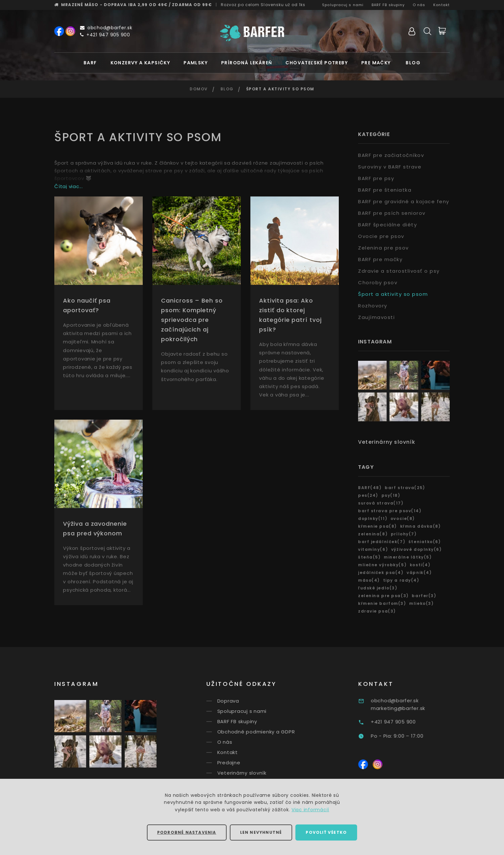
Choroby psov (378, 282)
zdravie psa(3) (377, 611)
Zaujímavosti (376, 317)
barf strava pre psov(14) (390, 511)
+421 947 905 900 (105, 35)
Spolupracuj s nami (343, 5)
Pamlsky (196, 63)
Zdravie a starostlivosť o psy (399, 271)
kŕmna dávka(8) (421, 526)
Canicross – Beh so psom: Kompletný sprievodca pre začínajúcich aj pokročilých (192, 320)
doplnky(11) (373, 518)
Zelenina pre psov (383, 248)
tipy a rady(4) (401, 580)
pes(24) (368, 495)
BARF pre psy (376, 178)
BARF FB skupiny (388, 5)
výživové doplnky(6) (417, 549)
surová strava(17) (381, 503)
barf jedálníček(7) (382, 542)
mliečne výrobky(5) (382, 565)
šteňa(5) (369, 557)
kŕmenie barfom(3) (382, 603)
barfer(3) (424, 596)
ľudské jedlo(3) (378, 588)
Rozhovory (373, 306)
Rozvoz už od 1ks (263, 5)
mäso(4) (369, 580)
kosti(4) (420, 565)
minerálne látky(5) (408, 557)
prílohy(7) (404, 534)
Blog (413, 63)
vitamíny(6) (373, 549)
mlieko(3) (421, 603)
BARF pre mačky (380, 259)
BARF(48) (370, 488)
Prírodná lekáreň (247, 63)
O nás (419, 5)
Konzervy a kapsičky (140, 63)
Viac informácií (310, 810)
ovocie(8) (403, 518)
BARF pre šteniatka (385, 190)
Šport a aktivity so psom (393, 294)
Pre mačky (376, 63)
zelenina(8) (373, 534)
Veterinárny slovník (387, 442)
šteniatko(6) (425, 542)
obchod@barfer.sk (106, 28)
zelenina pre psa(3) (383, 596)
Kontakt (441, 5)
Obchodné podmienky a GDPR (267, 732)
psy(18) (391, 495)
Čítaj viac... (69, 186)
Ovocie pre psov (381, 236)
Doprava (239, 701)
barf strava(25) (405, 488)
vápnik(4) (419, 573)
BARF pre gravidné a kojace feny (404, 201)
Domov (199, 89)
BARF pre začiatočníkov (391, 155)
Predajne (240, 763)
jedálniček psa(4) (381, 573)
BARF (90, 63)
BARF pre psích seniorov (392, 213)
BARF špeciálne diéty (387, 225)
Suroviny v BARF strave (390, 167)
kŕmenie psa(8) (378, 526)
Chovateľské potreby (317, 63)
